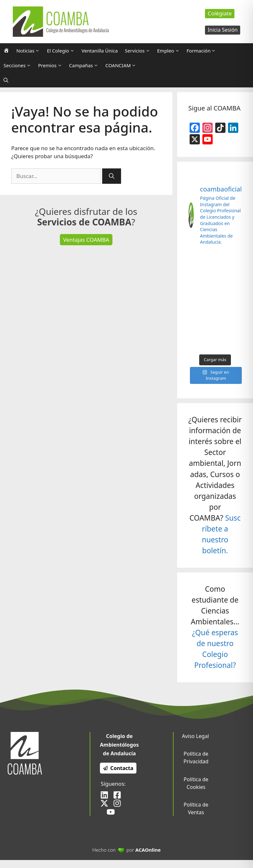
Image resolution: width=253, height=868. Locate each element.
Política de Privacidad (196, 758)
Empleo (170, 51)
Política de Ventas (196, 808)
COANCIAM (122, 65)
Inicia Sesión (223, 30)
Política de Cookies (196, 783)
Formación (203, 51)
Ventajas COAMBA (86, 240)
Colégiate (220, 13)
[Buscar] (112, 176)
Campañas (86, 65)
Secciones (19, 65)
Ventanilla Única (100, 51)
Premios (52, 65)
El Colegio (62, 51)
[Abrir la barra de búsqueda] (6, 80)
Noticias (30, 51)
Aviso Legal (195, 736)
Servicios (139, 51)
